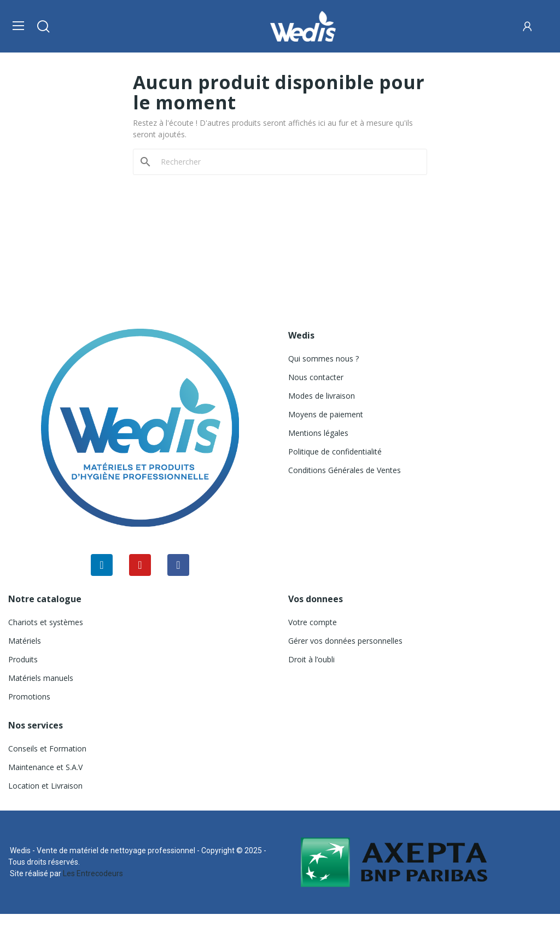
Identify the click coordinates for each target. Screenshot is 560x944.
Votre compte (313, 622)
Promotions (29, 697)
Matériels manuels (41, 678)
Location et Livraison (45, 786)
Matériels (25, 641)
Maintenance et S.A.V (45, 767)
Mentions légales (318, 433)
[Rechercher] (287, 162)
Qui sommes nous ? (323, 359)
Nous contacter (316, 377)
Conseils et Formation (47, 748)
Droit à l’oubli (311, 659)
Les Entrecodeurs (93, 873)
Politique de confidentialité (335, 451)
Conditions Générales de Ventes (345, 470)
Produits (23, 659)
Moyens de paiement (326, 414)
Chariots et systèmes (46, 622)
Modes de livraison (322, 396)
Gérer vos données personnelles (345, 641)
